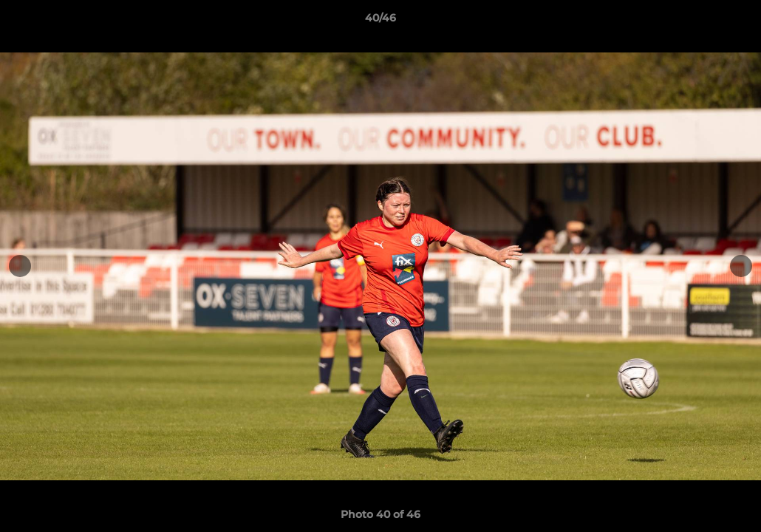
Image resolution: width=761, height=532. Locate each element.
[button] (734, 21)
